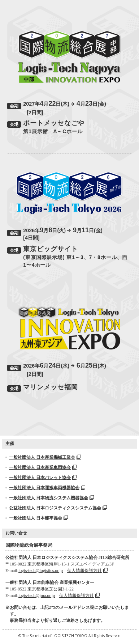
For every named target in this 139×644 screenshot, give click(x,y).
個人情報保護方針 (87, 571)
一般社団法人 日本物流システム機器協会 (51, 498)
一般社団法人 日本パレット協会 (43, 478)
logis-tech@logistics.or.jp (41, 571)
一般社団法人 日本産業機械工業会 (45, 457)
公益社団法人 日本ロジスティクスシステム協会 (58, 508)
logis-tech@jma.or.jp (37, 596)
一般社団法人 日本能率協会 (38, 518)
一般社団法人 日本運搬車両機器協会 (47, 488)
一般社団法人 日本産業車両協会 (43, 467)
